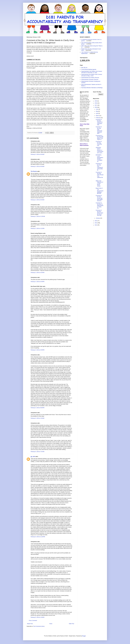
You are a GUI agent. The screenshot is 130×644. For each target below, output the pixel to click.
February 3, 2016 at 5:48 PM (38, 282)
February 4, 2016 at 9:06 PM (38, 408)
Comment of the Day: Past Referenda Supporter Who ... (99, 130)
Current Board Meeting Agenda (89, 69)
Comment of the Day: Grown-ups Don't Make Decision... (99, 198)
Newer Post (30, 624)
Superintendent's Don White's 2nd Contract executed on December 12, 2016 (92, 72)
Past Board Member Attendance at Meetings (92, 88)
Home (51, 624)
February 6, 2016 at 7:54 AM (37, 452)
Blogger (84, 636)
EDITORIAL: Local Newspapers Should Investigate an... (99, 158)
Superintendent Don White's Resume (90, 78)
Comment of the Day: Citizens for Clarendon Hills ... (99, 122)
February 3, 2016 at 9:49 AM (37, 200)
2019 (96, 101)
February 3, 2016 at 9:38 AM (37, 166)
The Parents (34, 171)
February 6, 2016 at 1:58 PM (38, 617)
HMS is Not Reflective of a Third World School (99, 184)
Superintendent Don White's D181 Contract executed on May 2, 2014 (92, 75)
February (98, 118)
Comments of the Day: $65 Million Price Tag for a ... (99, 137)
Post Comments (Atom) (39, 626)
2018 (96, 103)
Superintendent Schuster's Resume (90, 80)
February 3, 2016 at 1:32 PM (38, 228)
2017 (96, 105)
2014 (96, 223)
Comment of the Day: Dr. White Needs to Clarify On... (99, 206)
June (97, 109)
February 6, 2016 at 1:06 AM (37, 418)
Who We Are (84, 68)
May (97, 111)
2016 (96, 107)
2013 (96, 225)
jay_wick (33, 457)
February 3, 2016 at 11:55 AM (38, 216)
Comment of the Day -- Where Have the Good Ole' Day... (99, 213)
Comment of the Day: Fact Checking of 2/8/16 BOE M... (99, 167)
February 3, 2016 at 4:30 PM (38, 273)
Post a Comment (33, 621)
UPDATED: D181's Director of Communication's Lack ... (99, 150)
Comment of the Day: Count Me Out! (99, 143)
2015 (96, 221)
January (98, 218)
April (97, 113)
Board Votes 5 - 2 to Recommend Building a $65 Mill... (99, 191)
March (98, 116)
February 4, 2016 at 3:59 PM (38, 350)
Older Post (71, 624)
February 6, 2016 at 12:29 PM (38, 537)
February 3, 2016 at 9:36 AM (37, 154)
